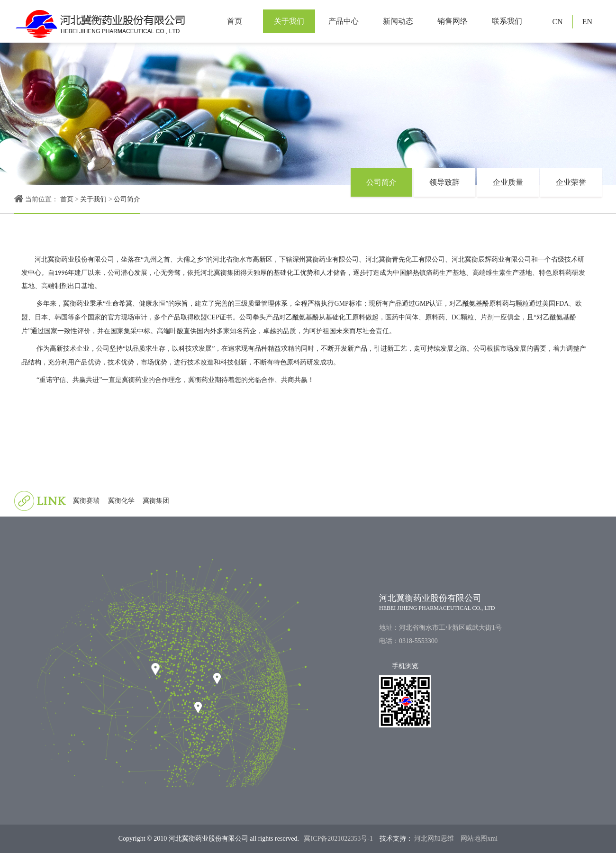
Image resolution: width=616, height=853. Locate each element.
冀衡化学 (121, 501)
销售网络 (453, 21)
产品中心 (344, 21)
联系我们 (507, 21)
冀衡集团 (156, 501)
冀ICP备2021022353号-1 (338, 839)
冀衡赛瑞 (86, 501)
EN (587, 22)
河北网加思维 (434, 839)
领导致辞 (444, 182)
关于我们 (289, 21)
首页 (235, 21)
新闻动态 (398, 21)
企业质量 (508, 182)
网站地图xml (479, 839)
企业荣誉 (571, 182)
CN (557, 22)
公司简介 (127, 199)
